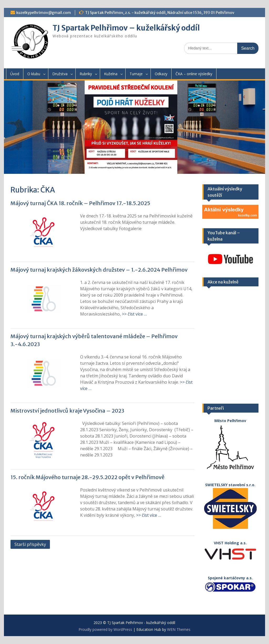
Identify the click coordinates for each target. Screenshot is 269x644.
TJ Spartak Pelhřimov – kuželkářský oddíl (126, 28)
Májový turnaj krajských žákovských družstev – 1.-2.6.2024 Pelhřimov (99, 270)
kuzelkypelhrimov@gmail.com (44, 13)
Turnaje (136, 74)
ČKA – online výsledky (194, 74)
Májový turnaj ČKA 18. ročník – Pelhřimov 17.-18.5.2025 (80, 203)
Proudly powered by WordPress (105, 629)
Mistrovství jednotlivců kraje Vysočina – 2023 (67, 411)
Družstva (60, 74)
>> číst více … (134, 314)
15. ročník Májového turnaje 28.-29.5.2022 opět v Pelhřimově (87, 477)
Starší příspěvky (30, 544)
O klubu (34, 74)
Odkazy (161, 74)
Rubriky (86, 74)
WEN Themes (179, 629)
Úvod (15, 74)
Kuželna (111, 74)
